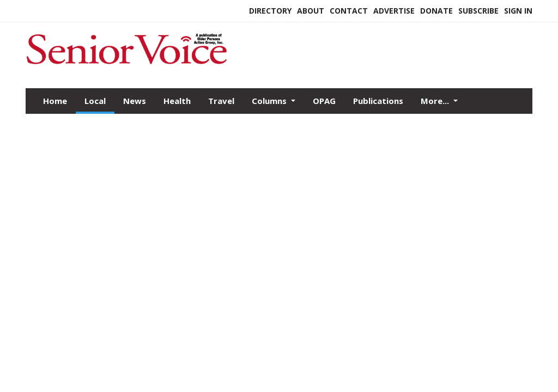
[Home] (126, 65)
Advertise (394, 11)
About (311, 11)
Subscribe (478, 11)
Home (55, 101)
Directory (270, 11)
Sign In (518, 11)
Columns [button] (270, 101)
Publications (378, 101)
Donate (436, 11)
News (135, 101)
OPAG (324, 101)
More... (436, 101)
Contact (349, 11)
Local (95, 101)
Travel (221, 101)
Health (177, 101)
